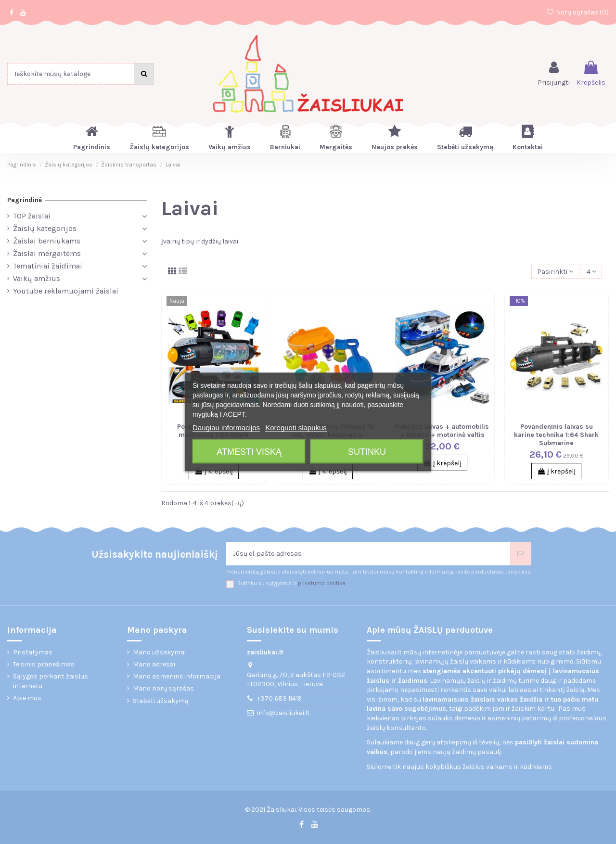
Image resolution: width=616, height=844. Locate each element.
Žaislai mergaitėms (47, 253)
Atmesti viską (249, 452)
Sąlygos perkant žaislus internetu (51, 681)
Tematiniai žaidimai (48, 266)
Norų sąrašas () (577, 12)
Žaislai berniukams (47, 241)
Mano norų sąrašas (163, 688)
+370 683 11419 (279, 698)
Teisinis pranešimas (44, 664)
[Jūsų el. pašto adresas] (368, 554)
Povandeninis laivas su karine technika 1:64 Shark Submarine (556, 435)
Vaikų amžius (37, 278)
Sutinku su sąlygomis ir (291, 583)
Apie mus (27, 698)
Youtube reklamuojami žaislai (66, 291)
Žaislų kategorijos (45, 228)
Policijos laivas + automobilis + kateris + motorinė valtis (442, 431)
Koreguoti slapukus (296, 428)
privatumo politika (322, 583)
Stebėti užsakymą (161, 701)
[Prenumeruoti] (521, 554)
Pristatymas (33, 652)
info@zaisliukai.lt (283, 713)
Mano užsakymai (159, 652)
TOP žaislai (32, 216)
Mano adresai (154, 664)
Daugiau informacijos (226, 428)
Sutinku (367, 452)
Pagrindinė (25, 200)
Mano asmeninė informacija (177, 676)
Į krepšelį (442, 463)
